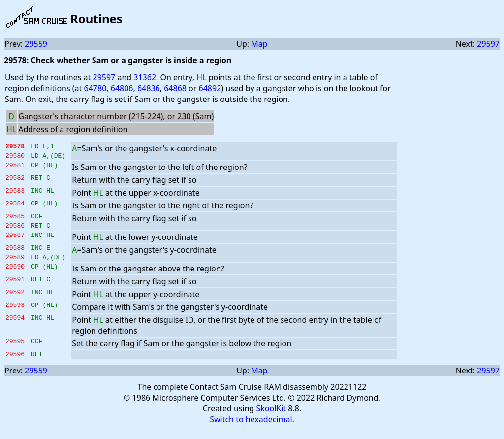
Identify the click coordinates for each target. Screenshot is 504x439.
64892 (210, 88)
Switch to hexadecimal (251, 430)
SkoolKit (271, 419)
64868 (175, 88)
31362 (145, 77)
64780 (95, 88)
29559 (36, 44)
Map (259, 44)
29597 (488, 44)
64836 (149, 88)
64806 (122, 88)
